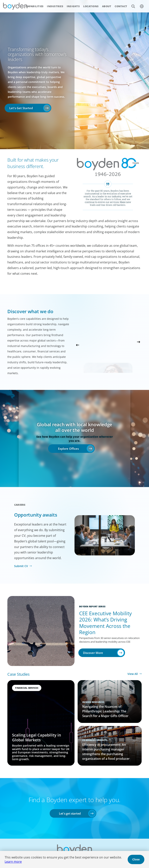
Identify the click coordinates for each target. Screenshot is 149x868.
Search (131, 4)
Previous (78, 345)
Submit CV (21, 566)
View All (133, 674)
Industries (55, 6)
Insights (73, 6)
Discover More (93, 653)
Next (139, 342)
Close (136, 859)
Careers (20, 505)
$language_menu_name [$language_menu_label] (140, 4)
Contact (121, 6)
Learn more (13, 862)
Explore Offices (68, 449)
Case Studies (18, 674)
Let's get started (70, 813)
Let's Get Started (21, 108)
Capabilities (35, 6)
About (107, 6)
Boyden (15, 6)
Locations (91, 6)
